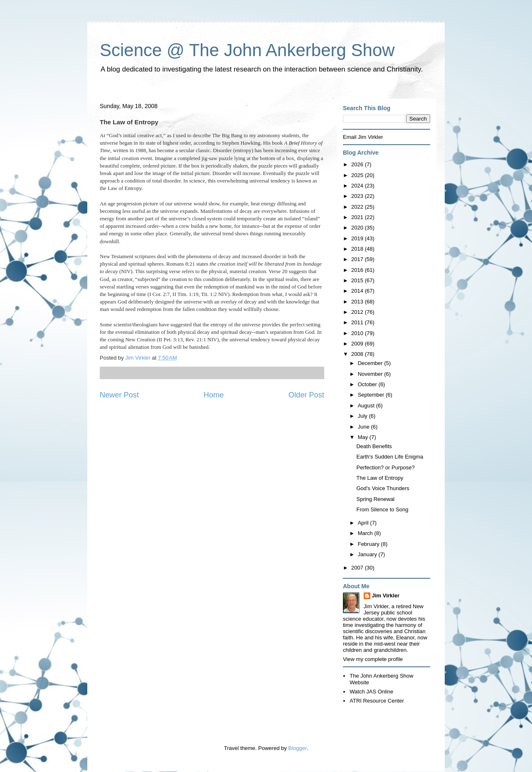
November (371, 374)
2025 (358, 175)
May (364, 437)
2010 (358, 333)
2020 (358, 228)
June (365, 427)
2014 (358, 291)
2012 (358, 312)
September (372, 395)
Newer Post (119, 395)
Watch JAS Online (371, 692)
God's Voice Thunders (383, 488)
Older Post (306, 395)
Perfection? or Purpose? (385, 467)
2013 (358, 302)
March (366, 533)
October (368, 384)
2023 (358, 196)
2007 (358, 568)
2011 (358, 322)
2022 (358, 207)
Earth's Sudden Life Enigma (390, 457)
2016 (358, 270)
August (367, 406)
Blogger (298, 748)
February (369, 544)
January (368, 554)
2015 (358, 280)
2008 (358, 354)
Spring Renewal (375, 499)
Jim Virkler (386, 596)
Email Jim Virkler (363, 137)
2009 (358, 344)
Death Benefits (374, 446)
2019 (358, 238)
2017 (358, 259)
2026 (358, 164)
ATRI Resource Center (377, 701)
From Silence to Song (382, 509)
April (364, 523)
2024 (358, 186)
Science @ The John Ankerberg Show (247, 50)
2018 (358, 249)
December (371, 363)
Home (214, 395)
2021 (358, 217)
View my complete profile (373, 659)
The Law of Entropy (380, 478)
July (363, 416)
